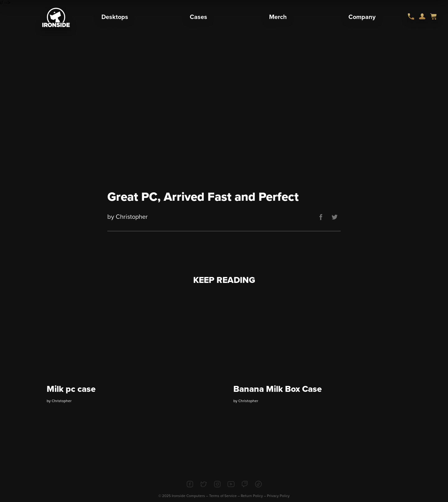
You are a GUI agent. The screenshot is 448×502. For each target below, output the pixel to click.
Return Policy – (254, 496)
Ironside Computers (188, 496)
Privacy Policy (278, 496)
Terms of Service (223, 496)
